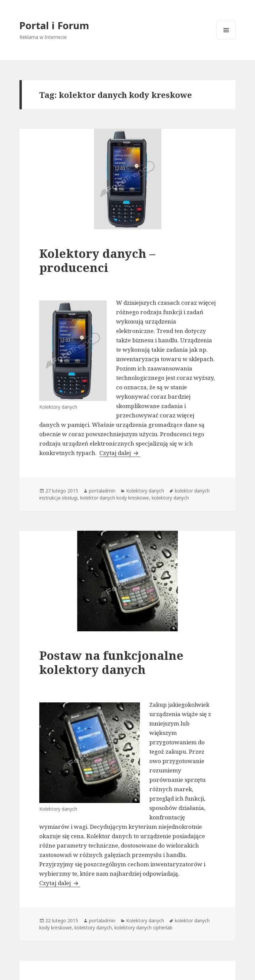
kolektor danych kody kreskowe (115, 498)
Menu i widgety (226, 39)
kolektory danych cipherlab (143, 928)
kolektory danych (170, 498)
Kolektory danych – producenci (97, 260)
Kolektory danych (145, 491)
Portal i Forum (54, 25)
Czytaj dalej (120, 453)
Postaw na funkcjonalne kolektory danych (111, 662)
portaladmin (102, 491)
